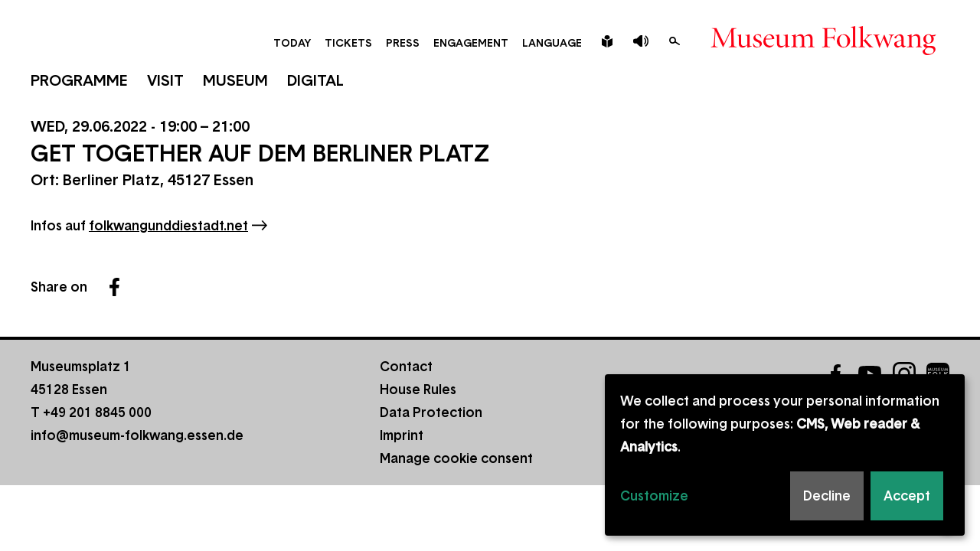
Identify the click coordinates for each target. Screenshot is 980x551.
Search (675, 41)
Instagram (904, 373)
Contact (406, 367)
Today (292, 43)
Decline (827, 496)
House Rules (418, 390)
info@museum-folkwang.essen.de (137, 435)
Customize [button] (654, 496)
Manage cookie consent (456, 458)
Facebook (114, 287)
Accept (907, 496)
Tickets (348, 43)
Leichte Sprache (607, 41)
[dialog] (785, 455)
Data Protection (431, 412)
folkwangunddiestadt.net (168, 226)
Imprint (402, 435)
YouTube (870, 373)
